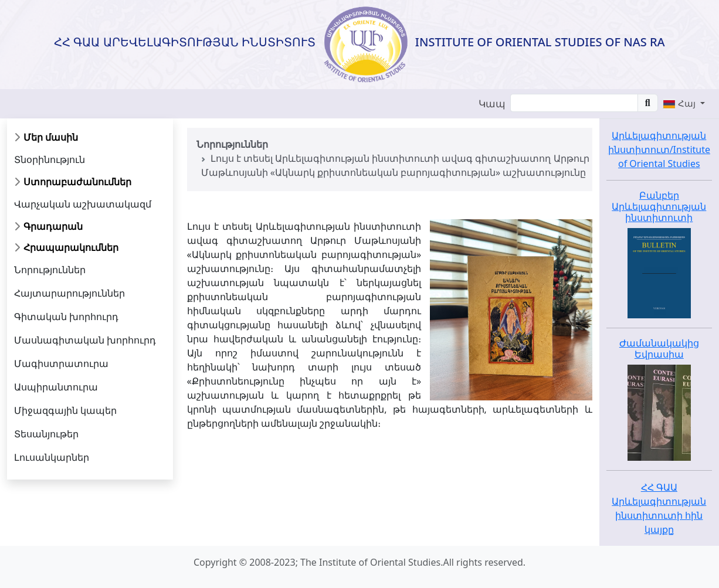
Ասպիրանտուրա (56, 387)
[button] (684, 103)
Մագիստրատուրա (61, 363)
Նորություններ (50, 270)
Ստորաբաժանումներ (77, 182)
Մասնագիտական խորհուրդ (85, 340)
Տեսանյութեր (46, 434)
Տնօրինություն (50, 159)
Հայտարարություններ (69, 293)
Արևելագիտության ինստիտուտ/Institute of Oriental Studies (659, 149)
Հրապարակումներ (71, 247)
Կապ (492, 103)
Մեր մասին (51, 137)
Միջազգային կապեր (65, 410)
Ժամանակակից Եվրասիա (659, 349)
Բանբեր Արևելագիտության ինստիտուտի (659, 206)
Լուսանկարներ (52, 457)
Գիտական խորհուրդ (66, 317)
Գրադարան (53, 226)
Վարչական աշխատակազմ (83, 204)
